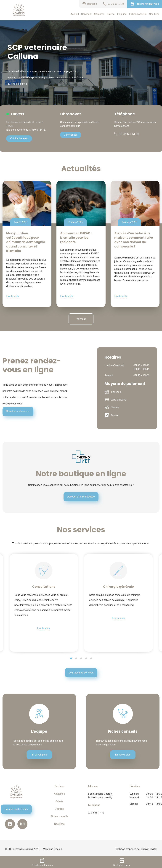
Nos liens (154, 14)
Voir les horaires (19, 139)
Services (86, 14)
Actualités (99, 14)
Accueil (75, 14)
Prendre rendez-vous (18, 411)
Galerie (111, 14)
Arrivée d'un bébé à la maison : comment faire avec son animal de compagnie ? (134, 240)
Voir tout (81, 319)
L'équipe (122, 14)
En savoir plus (39, 755)
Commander (71, 135)
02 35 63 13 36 (127, 134)
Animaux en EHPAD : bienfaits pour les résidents (76, 238)
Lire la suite (13, 296)
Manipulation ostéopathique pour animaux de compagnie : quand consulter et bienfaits (26, 242)
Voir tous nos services (81, 673)
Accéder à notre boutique (81, 497)
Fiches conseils (138, 14)
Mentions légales (52, 849)
